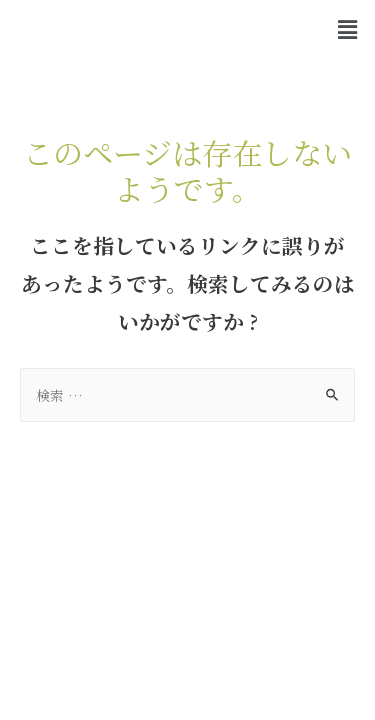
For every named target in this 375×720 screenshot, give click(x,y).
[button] (348, 29)
